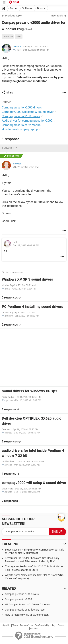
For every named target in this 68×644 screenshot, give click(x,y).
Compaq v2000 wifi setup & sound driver (28, 112)
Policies (34, 629)
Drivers (41, 8)
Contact (62, 625)
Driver (19, 37)
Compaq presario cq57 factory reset (25, 610)
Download (8, 37)
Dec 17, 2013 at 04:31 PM (36, 50)
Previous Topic (13, 16)
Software (27, 8)
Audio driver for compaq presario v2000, (27, 121)
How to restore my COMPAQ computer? (27, 615)
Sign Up (6, 625)
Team (15, 625)
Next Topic (57, 16)
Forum (14, 8)
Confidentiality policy (45, 625)
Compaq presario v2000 (18, 599)
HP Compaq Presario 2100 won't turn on (27, 604)
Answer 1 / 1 (10, 148)
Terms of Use (26, 625)
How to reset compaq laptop (20, 129)
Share (10, 93)
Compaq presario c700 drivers (22, 594)
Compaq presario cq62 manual (22, 125)
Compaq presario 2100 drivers (21, 116)
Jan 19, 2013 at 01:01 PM (26, 167)
